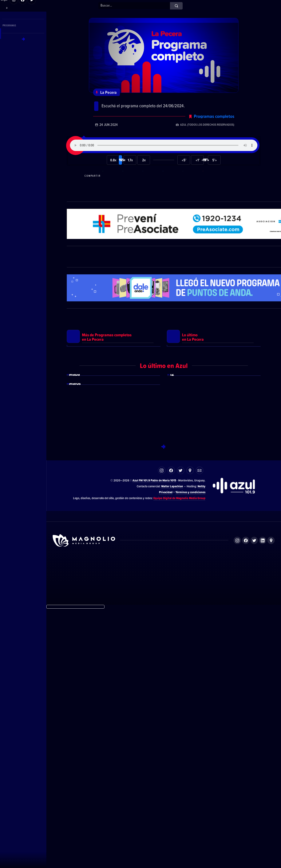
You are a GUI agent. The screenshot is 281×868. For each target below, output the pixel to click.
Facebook (171, 730)
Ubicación (190, 730)
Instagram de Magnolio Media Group (237, 800)
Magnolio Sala (192, 825)
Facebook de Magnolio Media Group (246, 800)
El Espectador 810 (132, 825)
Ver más (114, 442)
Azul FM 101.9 (141, 739)
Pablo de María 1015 (163, 739)
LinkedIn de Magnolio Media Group (263, 800)
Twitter (181, 730)
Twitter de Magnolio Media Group (254, 800)
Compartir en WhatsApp (112, 185)
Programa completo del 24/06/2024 (143, 104)
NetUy (201, 745)
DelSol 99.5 (105, 825)
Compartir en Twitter (172, 185)
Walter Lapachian (172, 745)
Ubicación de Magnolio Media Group (271, 800)
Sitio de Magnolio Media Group (84, 799)
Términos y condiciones (190, 751)
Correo (200, 730)
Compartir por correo (212, 185)
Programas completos (214, 126)
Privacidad (166, 751)
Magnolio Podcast (220, 825)
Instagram (162, 730)
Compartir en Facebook (152, 185)
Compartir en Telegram (132, 185)
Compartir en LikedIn (192, 185)
